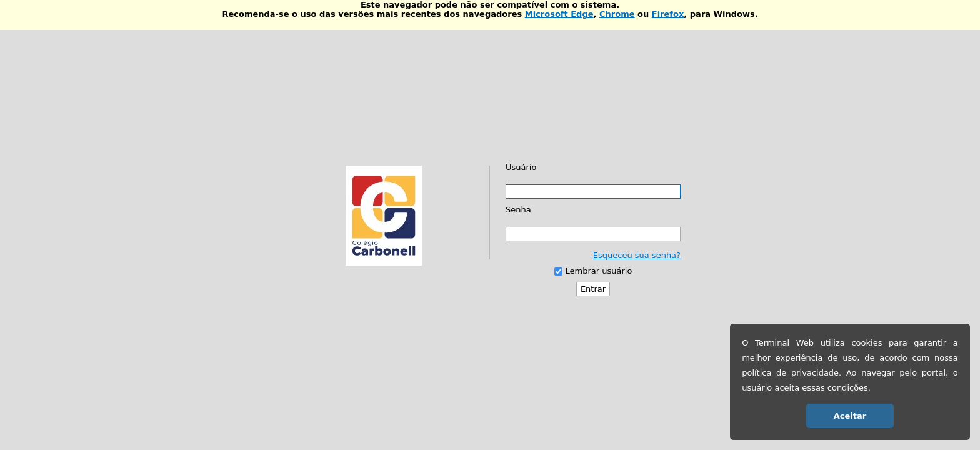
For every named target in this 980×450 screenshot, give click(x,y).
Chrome (617, 14)
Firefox (668, 14)
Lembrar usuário (599, 271)
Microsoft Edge (559, 14)
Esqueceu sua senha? (637, 255)
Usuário (521, 167)
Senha (518, 210)
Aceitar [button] (850, 416)
